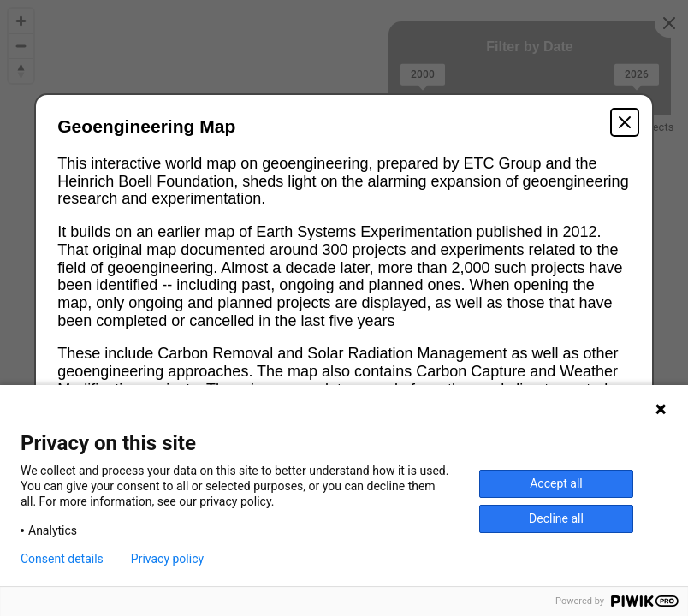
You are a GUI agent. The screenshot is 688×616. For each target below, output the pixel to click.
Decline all (556, 518)
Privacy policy (167, 559)
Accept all (556, 483)
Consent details (62, 559)
